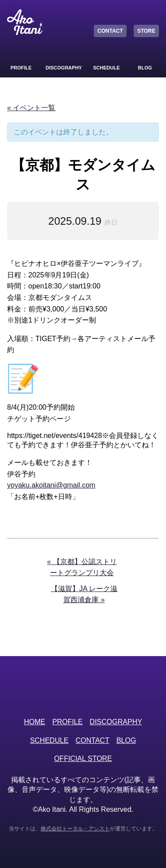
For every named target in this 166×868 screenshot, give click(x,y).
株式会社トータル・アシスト (75, 829)
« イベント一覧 (31, 108)
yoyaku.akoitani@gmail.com (51, 485)
